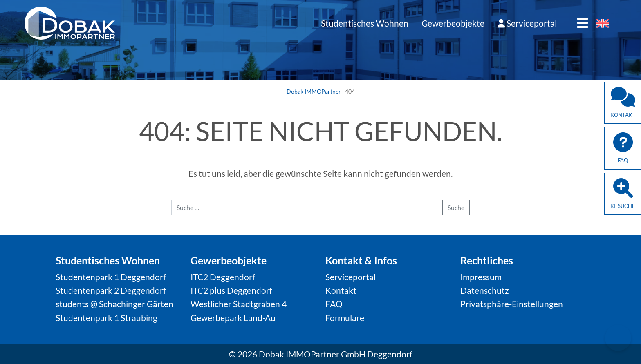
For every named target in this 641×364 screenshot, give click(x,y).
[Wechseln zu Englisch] (603, 24)
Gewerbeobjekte (453, 23)
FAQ (334, 304)
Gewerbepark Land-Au (233, 318)
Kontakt (341, 290)
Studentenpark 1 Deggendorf (111, 277)
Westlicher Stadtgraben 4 (239, 304)
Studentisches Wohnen (365, 23)
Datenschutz (485, 290)
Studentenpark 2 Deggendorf (111, 290)
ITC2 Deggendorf (223, 277)
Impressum (481, 277)
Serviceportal (527, 23)
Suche (456, 207)
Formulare (345, 318)
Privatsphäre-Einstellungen (512, 304)
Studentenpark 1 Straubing (106, 318)
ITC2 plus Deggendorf (231, 290)
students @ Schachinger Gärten (114, 304)
